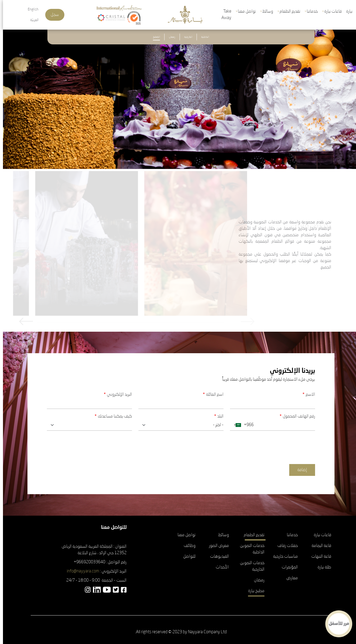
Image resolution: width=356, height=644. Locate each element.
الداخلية (202, 37)
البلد (217, 416)
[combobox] (233, 425)
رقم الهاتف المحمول (296, 416)
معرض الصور (216, 546)
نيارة (346, 12)
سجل (52, 15)
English (30, 10)
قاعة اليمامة (318, 546)
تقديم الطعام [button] (287, 12)
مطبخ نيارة (253, 591)
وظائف (187, 546)
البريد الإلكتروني (116, 395)
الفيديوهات (217, 557)
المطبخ (153, 37)
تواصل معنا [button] (244, 12)
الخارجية (185, 37)
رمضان (169, 37)
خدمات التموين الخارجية (249, 566)
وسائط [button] (265, 12)
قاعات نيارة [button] (330, 12)
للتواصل (186, 557)
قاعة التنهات (318, 557)
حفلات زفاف (285, 546)
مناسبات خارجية (282, 557)
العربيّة (31, 20)
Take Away (223, 15)
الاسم (307, 395)
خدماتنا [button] (309, 12)
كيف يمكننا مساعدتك (112, 416)
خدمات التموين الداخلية (249, 549)
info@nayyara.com (80, 571)
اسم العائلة (212, 395)
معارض (289, 578)
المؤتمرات (287, 567)
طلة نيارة (321, 567)
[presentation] (271, 445)
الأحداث (219, 567)
